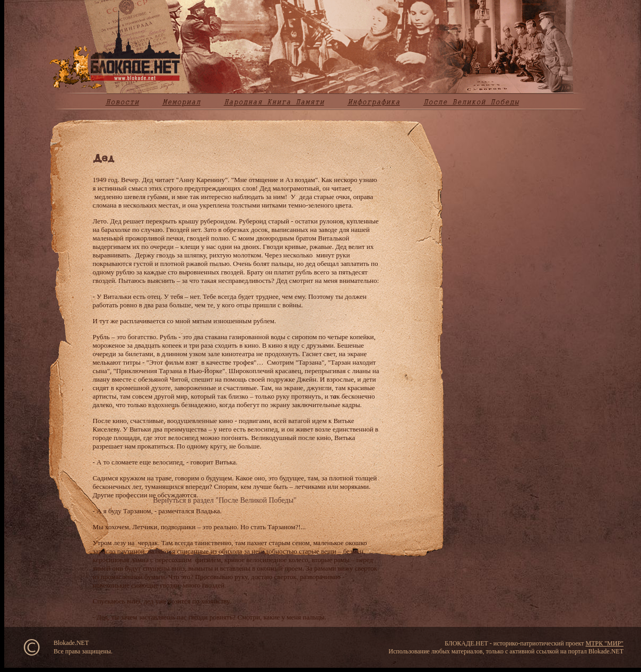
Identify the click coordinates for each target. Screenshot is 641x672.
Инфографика (374, 102)
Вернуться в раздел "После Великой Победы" (225, 500)
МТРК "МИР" (605, 643)
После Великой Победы (471, 102)
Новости (122, 102)
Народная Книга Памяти (274, 102)
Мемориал (181, 102)
